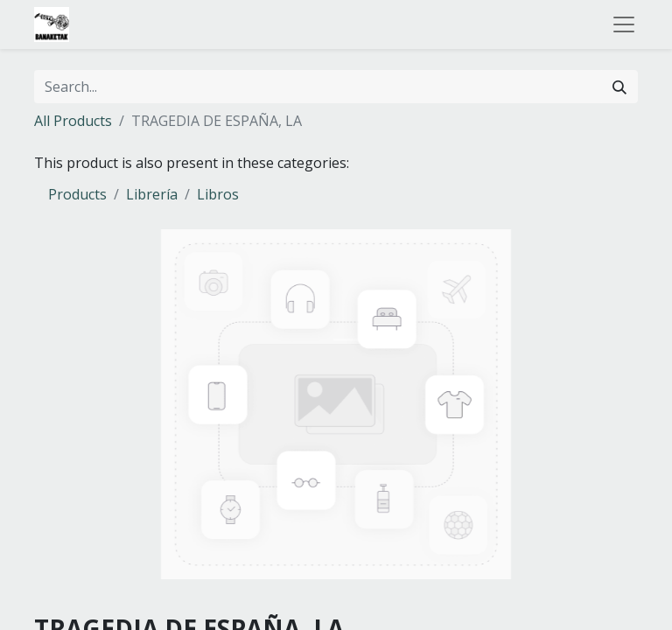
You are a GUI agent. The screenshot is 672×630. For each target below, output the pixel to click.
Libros (218, 194)
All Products (73, 121)
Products (77, 194)
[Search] (619, 87)
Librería (152, 194)
